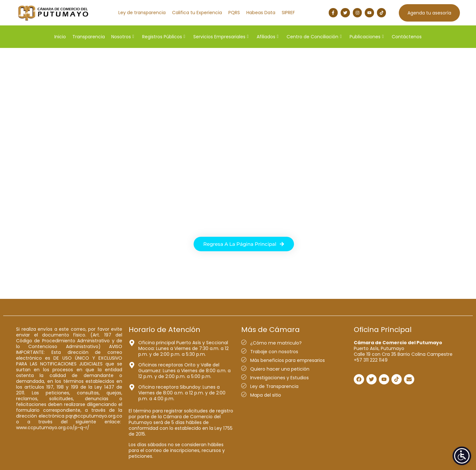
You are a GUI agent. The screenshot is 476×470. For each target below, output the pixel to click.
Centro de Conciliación (314, 37)
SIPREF (288, 13)
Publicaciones (367, 37)
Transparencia (89, 37)
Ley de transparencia (142, 13)
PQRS (234, 13)
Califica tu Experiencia (197, 13)
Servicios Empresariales (221, 37)
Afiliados (268, 37)
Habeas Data (261, 13)
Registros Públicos (164, 37)
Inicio (60, 37)
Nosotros (123, 37)
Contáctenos (407, 37)
